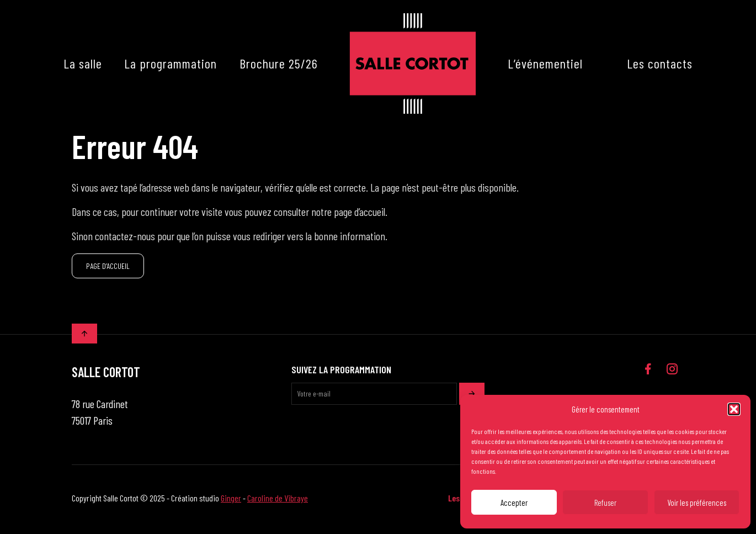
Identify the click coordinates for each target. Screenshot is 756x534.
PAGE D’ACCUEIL (108, 268)
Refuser (605, 503)
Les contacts (660, 63)
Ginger (231, 501)
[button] (734, 409)
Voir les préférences (697, 503)
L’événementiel (545, 63)
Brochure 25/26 (279, 63)
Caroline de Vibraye (278, 501)
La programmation (171, 63)
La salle (83, 63)
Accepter (514, 503)
